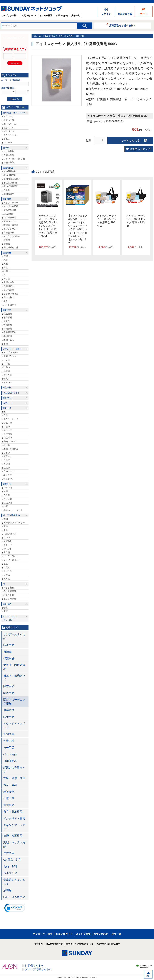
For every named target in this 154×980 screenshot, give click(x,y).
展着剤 (7, 190)
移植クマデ (9, 479)
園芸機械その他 (11, 247)
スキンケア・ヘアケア (14, 827)
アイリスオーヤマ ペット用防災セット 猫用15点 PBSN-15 (107, 221)
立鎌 (6, 415)
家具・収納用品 (13, 812)
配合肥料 (8, 317)
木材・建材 (10, 785)
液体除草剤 (9, 155)
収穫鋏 (7, 460)
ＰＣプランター (11, 352)
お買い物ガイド (29, 15)
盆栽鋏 (7, 468)
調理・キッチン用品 (14, 844)
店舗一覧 (75, 15)
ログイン (106, 14)
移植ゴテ (8, 475)
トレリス (8, 571)
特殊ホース (9, 120)
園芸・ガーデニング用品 (44, 36)
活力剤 (7, 321)
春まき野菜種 (10, 591)
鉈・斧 (7, 445)
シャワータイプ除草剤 (14, 159)
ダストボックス (65, 36)
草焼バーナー (10, 221)
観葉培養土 (9, 286)
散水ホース (9, 116)
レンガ (7, 538)
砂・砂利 (8, 549)
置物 (6, 519)
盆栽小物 (8, 503)
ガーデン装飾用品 (11, 515)
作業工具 (9, 798)
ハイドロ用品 (10, 305)
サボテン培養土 (11, 294)
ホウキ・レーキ (11, 419)
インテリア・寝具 (14, 819)
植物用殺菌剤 (10, 175)
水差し (7, 139)
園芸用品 (7, 484)
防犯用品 (9, 717)
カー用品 (9, 748)
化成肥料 (8, 314)
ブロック (8, 545)
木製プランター (11, 356)
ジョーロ (8, 142)
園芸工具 (7, 408)
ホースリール (10, 124)
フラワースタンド (12, 560)
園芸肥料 (7, 310)
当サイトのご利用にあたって (80, 944)
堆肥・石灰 (9, 340)
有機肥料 (8, 329)
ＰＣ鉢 (7, 360)
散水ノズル (9, 128)
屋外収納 (7, 604)
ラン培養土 (9, 290)
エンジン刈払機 (11, 206)
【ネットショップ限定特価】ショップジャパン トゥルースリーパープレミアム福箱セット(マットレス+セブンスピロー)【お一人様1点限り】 (77, 229)
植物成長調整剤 (11, 186)
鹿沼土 (7, 256)
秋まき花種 (9, 595)
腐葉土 (7, 267)
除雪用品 (9, 686)
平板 (6, 530)
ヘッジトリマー (11, 203)
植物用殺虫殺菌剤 (12, 179)
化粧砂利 (8, 541)
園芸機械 (7, 199)
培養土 (7, 301)
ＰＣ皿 (7, 364)
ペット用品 (10, 754)
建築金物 (9, 792)
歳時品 (7, 890)
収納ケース (9, 471)
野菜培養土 (9, 297)
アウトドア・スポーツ (14, 726)
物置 (6, 608)
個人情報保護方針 (54, 944)
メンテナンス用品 (12, 236)
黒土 (6, 264)
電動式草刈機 (10, 210)
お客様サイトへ (34, 966)
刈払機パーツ (10, 218)
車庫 (6, 611)
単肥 (6, 344)
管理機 (7, 244)
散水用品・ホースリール (14, 113)
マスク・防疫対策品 (14, 667)
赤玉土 (7, 260)
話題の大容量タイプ (14, 770)
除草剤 (6, 148)
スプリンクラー (11, 135)
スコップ (8, 430)
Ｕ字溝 (7, 575)
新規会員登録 (125, 14)
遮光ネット (8, 398)
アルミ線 (8, 499)
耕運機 (7, 240)
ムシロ (7, 495)
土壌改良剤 (9, 282)
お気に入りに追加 (140, 149)
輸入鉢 (7, 379)
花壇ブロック (10, 534)
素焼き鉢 (8, 375)
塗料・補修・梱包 (14, 778)
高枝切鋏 (8, 434)
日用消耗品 (10, 761)
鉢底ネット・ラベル (13, 510)
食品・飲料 (10, 866)
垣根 (6, 526)
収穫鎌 (7, 427)
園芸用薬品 (8, 168)
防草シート (8, 403)
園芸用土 (7, 253)
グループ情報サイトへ (38, 969)
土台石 (7, 552)
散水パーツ (9, 131)
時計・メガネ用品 (14, 897)
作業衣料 (9, 741)
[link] (15, 909)
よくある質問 (46, 15)
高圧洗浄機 (9, 233)
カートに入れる (130, 140)
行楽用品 (9, 658)
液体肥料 (8, 325)
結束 (6, 506)
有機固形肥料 (10, 332)
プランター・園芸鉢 (12, 349)
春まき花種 (9, 588)
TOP (148, 976)
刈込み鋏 (8, 438)
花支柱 (7, 567)
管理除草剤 (9, 163)
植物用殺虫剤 (10, 171)
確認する (15, 63)
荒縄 (6, 491)
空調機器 (9, 734)
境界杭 (7, 579)
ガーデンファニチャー (14, 523)
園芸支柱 (7, 387)
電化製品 (9, 805)
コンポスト (81, 36)
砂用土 (7, 271)
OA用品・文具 (12, 860)
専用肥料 (8, 336)
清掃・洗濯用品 (13, 836)
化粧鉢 (7, 371)
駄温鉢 (7, 367)
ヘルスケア (10, 873)
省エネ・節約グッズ (14, 678)
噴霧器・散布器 (11, 225)
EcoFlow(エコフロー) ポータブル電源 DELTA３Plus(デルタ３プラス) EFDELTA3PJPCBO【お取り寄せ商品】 (48, 226)
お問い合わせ (62, 15)
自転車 (7, 652)
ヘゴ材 (7, 279)
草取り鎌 (8, 423)
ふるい (7, 453)
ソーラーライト (11, 556)
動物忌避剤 (9, 194)
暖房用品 (9, 693)
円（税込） (49, 247)
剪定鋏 (7, 464)
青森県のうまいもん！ (14, 882)
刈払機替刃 (9, 214)
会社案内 (38, 944)
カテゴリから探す (10, 15)
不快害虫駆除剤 (11, 183)
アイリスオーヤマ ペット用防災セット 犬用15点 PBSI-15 (136, 221)
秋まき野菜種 (10, 599)
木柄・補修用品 (11, 449)
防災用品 (9, 645)
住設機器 (9, 853)
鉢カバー (8, 382)
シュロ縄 (8, 488)
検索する (15, 99)
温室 (6, 564)
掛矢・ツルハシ (11, 441)
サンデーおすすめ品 (14, 636)
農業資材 (9, 710)
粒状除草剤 (9, 151)
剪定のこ (8, 456)
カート (144, 14)
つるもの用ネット (11, 393)
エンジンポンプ (11, 229)
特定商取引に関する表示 (108, 944)
